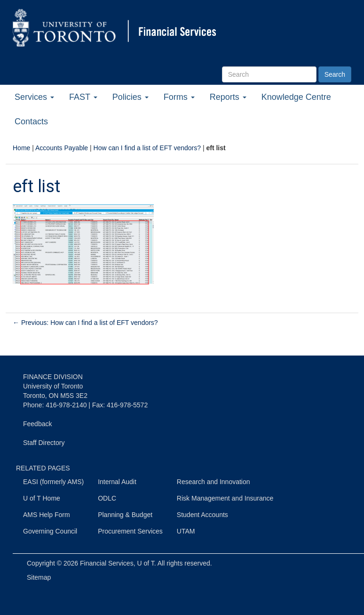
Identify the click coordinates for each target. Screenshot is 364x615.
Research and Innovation (214, 482)
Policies (131, 97)
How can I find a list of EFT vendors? (147, 148)
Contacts (31, 121)
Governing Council (50, 531)
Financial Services (107, 563)
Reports (228, 97)
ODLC (107, 498)
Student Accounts (202, 515)
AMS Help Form (47, 515)
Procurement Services (130, 531)
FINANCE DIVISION (53, 377)
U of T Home (42, 498)
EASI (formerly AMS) (53, 482)
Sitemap (39, 577)
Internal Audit (117, 482)
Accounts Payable (62, 148)
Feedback (37, 424)
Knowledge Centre (296, 97)
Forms (179, 97)
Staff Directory (44, 443)
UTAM (186, 531)
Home (21, 148)
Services (34, 97)
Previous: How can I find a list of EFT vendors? (85, 323)
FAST (83, 97)
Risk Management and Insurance (225, 498)
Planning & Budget (125, 515)
